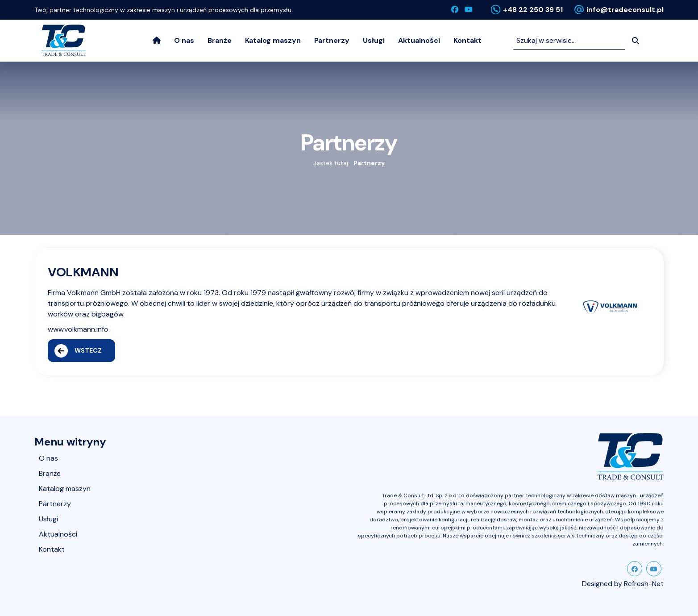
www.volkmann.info (78, 329)
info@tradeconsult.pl (625, 10)
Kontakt (467, 40)
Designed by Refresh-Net (623, 584)
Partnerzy (332, 40)
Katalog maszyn (273, 40)
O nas (184, 40)
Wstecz (78, 351)
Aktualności (419, 40)
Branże (220, 40)
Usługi (374, 40)
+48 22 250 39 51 (533, 10)
